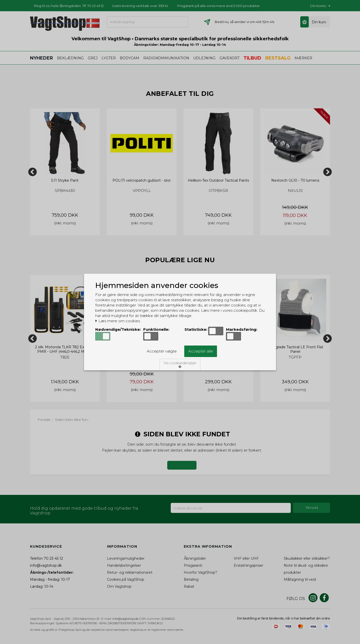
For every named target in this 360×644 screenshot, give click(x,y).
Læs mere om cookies (118, 321)
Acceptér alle (201, 351)
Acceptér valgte (162, 351)
